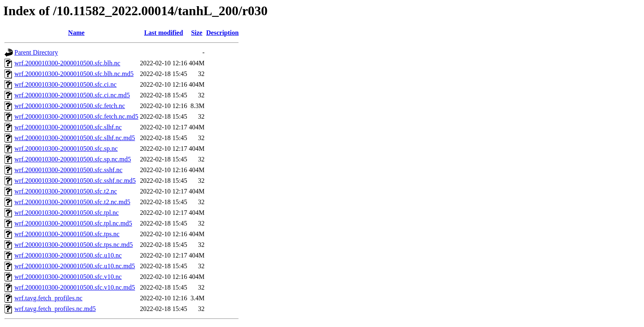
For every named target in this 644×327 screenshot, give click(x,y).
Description (222, 33)
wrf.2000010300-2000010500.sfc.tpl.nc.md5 (73, 223)
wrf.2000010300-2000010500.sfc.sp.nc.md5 (73, 159)
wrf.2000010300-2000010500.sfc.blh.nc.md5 (74, 74)
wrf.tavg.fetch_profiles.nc (48, 298)
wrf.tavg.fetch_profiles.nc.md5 (55, 309)
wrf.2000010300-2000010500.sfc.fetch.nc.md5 (76, 116)
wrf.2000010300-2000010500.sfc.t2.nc (66, 191)
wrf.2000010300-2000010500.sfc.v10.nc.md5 (75, 287)
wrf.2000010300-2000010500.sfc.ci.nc (66, 84)
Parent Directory (36, 52)
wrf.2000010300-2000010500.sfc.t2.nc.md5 (72, 202)
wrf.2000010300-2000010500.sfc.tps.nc (67, 234)
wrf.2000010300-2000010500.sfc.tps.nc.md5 (74, 245)
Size (197, 33)
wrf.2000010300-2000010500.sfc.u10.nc (68, 255)
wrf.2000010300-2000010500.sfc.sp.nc (66, 149)
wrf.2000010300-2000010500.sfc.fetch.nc (70, 106)
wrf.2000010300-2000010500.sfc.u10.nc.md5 (75, 266)
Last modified (164, 33)
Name (76, 33)
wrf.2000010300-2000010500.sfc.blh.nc (67, 63)
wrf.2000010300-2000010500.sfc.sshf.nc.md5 (75, 181)
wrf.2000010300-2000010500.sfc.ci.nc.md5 (72, 95)
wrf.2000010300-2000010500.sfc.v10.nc (68, 277)
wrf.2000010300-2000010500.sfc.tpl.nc (67, 213)
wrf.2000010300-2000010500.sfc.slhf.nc (68, 127)
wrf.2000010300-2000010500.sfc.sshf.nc (68, 170)
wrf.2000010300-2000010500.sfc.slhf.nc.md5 (75, 138)
